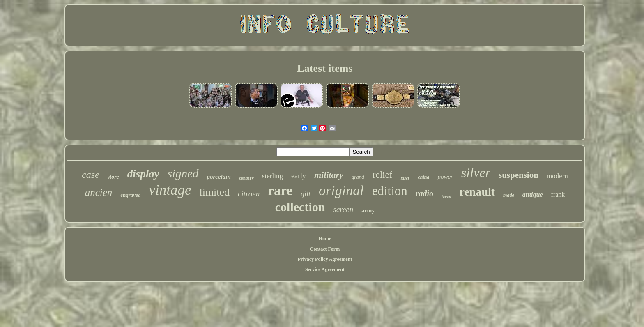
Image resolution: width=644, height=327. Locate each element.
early (299, 176)
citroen (249, 194)
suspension (519, 175)
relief (383, 175)
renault (477, 192)
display (143, 174)
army (368, 211)
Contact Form (325, 249)
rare (280, 191)
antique (533, 195)
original (341, 190)
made (509, 195)
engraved (130, 195)
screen (343, 209)
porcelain (219, 177)
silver (476, 173)
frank (558, 195)
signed (183, 173)
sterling (273, 176)
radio (424, 193)
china (423, 177)
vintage (170, 190)
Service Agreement (325, 269)
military (329, 175)
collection (300, 207)
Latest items (325, 68)
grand (358, 177)
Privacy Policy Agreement (325, 259)
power (445, 177)
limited (214, 192)
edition (390, 191)
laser (405, 178)
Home (325, 239)
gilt (306, 194)
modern (557, 176)
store (113, 177)
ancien (99, 192)
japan (446, 196)
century (246, 178)
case (91, 175)
